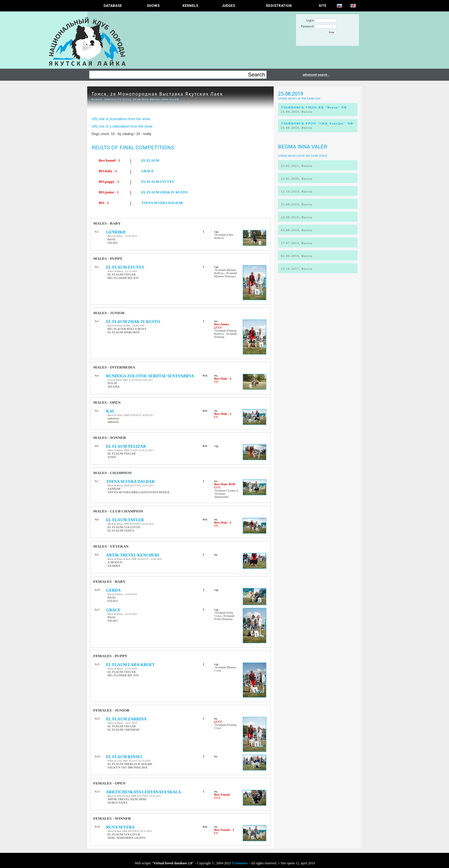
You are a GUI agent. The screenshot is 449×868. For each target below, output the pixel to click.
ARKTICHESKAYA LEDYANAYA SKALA (144, 792)
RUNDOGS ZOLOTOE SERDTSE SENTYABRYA (150, 376)
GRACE (147, 171)
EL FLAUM (150, 160)
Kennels (190, 6)
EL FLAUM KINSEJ (124, 757)
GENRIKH (116, 232)
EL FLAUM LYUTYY (158, 182)
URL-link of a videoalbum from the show (122, 126)
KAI (110, 411)
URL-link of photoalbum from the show (121, 119)
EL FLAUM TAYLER (125, 520)
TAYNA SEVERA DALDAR (162, 203)
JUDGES (228, 6)
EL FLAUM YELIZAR (126, 446)
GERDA (113, 590)
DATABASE (113, 6)
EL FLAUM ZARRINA (126, 719)
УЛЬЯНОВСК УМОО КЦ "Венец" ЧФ (314, 107)
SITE (322, 6)
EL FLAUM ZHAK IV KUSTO (164, 192)
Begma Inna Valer (303, 147)
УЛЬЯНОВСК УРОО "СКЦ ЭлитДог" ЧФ (317, 123)
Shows (153, 6)
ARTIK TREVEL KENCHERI (133, 555)
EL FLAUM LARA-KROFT (130, 665)
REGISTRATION (279, 6)
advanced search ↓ (316, 75)
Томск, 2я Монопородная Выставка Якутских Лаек (157, 94)
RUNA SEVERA (120, 827)
